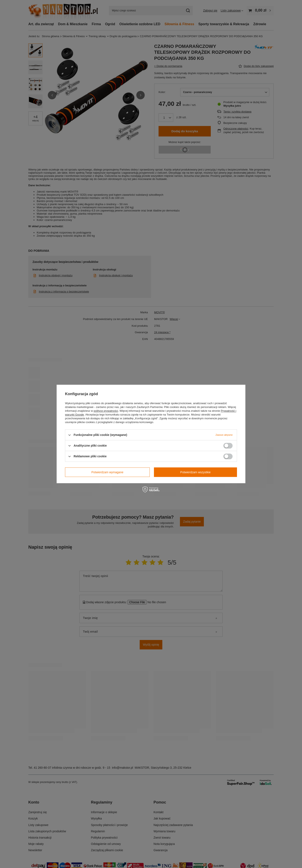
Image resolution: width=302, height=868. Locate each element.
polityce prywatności (106, 411)
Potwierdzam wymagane (107, 472)
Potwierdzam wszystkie (196, 472)
